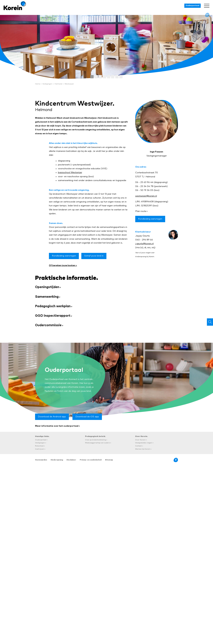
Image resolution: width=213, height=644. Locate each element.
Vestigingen (47, 84)
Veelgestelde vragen (144, 443)
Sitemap (109, 460)
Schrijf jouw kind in (94, 256)
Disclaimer (71, 460)
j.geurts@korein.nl (144, 244)
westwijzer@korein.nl (146, 196)
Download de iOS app (87, 417)
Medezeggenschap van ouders (97, 443)
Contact (138, 446)
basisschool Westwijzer (70, 173)
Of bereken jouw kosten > (63, 265)
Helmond (58, 84)
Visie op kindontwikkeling (96, 440)
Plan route (141, 211)
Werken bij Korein (143, 449)
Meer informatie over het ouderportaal (57, 426)
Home (38, 84)
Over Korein (140, 440)
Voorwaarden (41, 460)
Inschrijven (40, 449)
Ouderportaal (193, 6)
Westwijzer (69, 84)
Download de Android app (52, 417)
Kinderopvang (57, 460)
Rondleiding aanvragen (64, 256)
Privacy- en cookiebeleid (91, 460)
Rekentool (39, 446)
